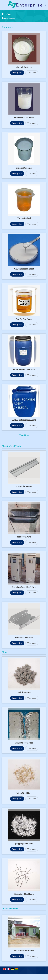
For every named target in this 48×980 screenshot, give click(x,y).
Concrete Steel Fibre (24, 743)
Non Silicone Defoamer (24, 118)
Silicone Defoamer (24, 168)
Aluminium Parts (24, 486)
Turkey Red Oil (24, 218)
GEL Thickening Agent (24, 269)
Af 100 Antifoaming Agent (24, 420)
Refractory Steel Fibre (24, 894)
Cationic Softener (24, 67)
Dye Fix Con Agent (24, 319)
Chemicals (8, 27)
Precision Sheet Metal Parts (24, 587)
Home (4, 18)
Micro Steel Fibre (24, 793)
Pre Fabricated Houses (24, 951)
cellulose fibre (24, 692)
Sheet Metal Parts (11, 446)
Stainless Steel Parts (24, 638)
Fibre (5, 652)
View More (32, 73)
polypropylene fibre (24, 844)
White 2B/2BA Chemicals (24, 369)
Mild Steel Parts (24, 537)
